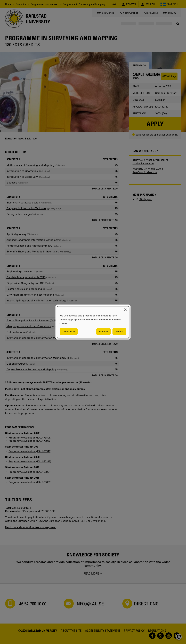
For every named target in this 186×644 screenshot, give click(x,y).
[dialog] (93, 322)
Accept (119, 331)
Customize (69, 331)
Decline (103, 331)
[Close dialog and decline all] (125, 308)
